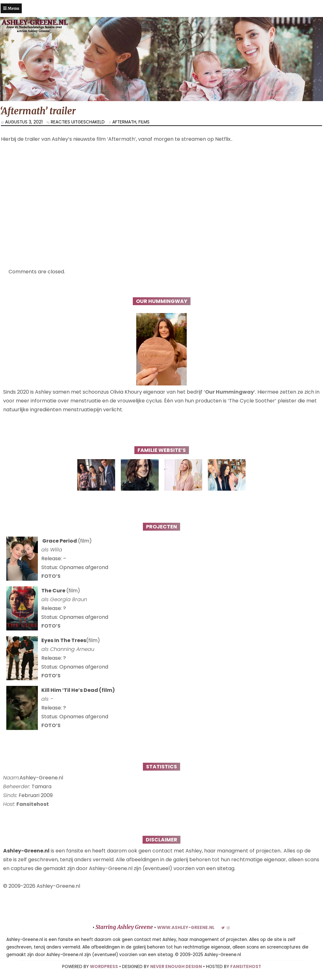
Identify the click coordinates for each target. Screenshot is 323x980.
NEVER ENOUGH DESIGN (176, 967)
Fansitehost (33, 804)
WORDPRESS (104, 967)
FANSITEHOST (246, 967)
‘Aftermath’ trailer (38, 111)
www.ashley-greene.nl (186, 928)
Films (144, 122)
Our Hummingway (229, 392)
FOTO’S (51, 576)
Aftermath (124, 122)
